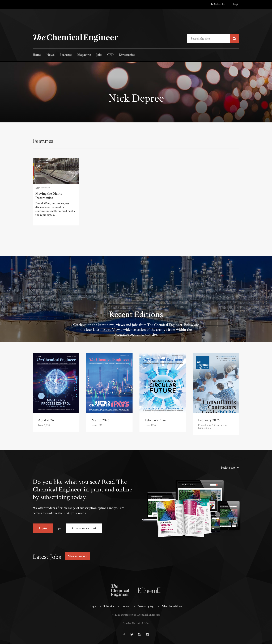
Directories (127, 55)
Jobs (99, 55)
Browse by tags (146, 606)
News (50, 55)
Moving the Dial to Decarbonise (49, 196)
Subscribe (218, 4)
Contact (126, 606)
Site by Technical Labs (136, 623)
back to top (228, 468)
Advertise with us (172, 606)
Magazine (84, 55)
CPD (110, 55)
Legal (93, 606)
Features (66, 55)
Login (235, 4)
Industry (45, 188)
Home (37, 55)
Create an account (84, 528)
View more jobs (78, 556)
